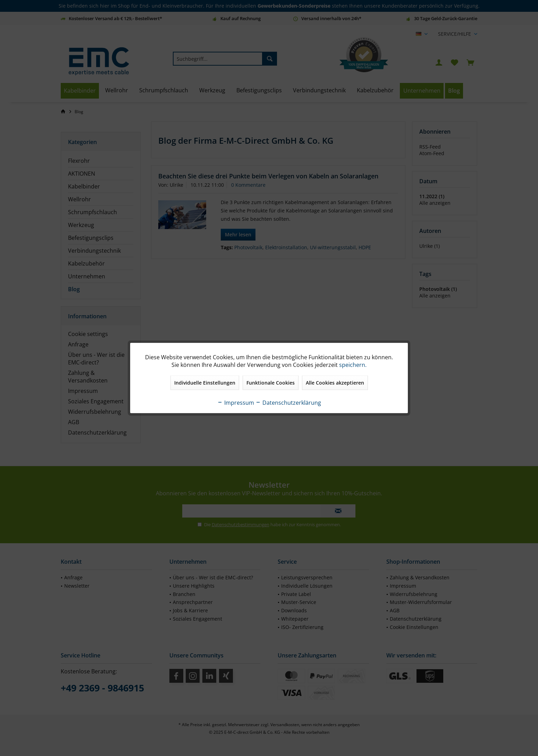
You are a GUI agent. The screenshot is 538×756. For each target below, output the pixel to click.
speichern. (353, 365)
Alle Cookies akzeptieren (335, 383)
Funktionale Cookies (271, 383)
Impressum (236, 403)
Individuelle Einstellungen (205, 383)
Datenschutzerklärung (288, 403)
